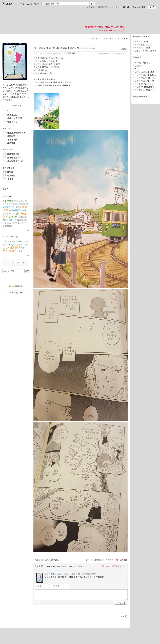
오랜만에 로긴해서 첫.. (145, 81)
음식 (24, 248)
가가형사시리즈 (10, 204)
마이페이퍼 (8, 150)
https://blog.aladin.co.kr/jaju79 (112, 30)
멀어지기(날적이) (15, 158)
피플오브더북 (9, 223)
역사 (23, 245)
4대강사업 (8, 201)
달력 (25, 210)
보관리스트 (12, 115)
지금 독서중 (12, 122)
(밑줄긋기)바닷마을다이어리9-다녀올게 (58, 48)
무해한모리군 (104, 54)
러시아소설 (8, 241)
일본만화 (14, 217)
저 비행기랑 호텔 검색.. (145, 90)
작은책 (10, 172)
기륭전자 (17, 207)
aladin (21, 293)
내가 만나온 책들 (15, 118)
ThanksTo (122, 560)
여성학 (12, 245)
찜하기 (109, 560)
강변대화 (21, 204)
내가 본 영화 (13, 140)
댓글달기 (87, 574)
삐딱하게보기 (13, 154)
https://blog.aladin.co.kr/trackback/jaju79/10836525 (66, 566)
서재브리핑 (104, 7)
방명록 (6, 189)
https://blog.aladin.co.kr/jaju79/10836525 (50, 54)
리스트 (6, 110)
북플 (23, 4)
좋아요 (88, 560)
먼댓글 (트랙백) (140, 96)
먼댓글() (45, 560)
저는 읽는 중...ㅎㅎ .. (144, 84)
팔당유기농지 (23, 220)
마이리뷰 (7, 128)
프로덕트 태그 (9, 237)
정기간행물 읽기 (10, 168)
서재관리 (116, 7)
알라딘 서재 (12, 4)
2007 (15, 263)
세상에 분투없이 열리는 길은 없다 (105, 27)
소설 (25, 241)
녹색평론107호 (16, 210)
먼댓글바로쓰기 (119, 566)
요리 (8, 248)
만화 (15, 241)
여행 (18, 245)
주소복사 (106, 566)
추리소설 (8, 251)
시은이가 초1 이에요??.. (145, 75)
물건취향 (11, 143)
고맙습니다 (140, 66)
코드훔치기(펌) (14, 161)
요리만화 (16, 248)
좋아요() (54, 560)
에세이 (6, 245)
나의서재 (91, 7)
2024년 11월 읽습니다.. (145, 63)
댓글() (124, 49)
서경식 (17, 213)
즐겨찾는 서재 (139, 7)
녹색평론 (11, 175)
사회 (20, 241)
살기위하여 (8, 214)
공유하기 (98, 560)
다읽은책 (11, 136)
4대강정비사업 (21, 201)
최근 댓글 (137, 57)
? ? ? (137, 69)
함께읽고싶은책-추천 (16, 133)
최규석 (13, 220)
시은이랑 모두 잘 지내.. (145, 78)
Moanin (8, 226)
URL (94, 574)
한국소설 (19, 251)
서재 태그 (7, 196)
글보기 (96, 38)
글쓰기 (127, 7)
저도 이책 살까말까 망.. (145, 87)
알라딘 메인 (33, 4)
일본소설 (23, 217)
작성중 (6, 220)
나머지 (10, 179)
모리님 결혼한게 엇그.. (145, 72)
